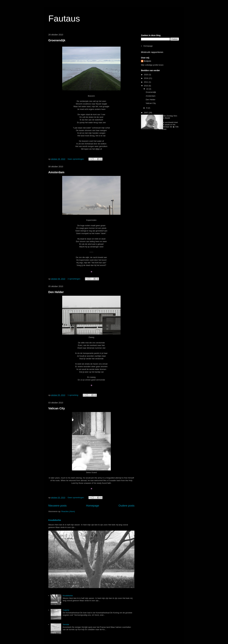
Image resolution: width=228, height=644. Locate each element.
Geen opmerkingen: (76, 159)
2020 (146, 75)
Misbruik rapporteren (152, 52)
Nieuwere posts (57, 506)
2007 (146, 113)
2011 (146, 82)
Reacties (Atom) (68, 511)
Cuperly (66, 610)
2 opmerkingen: (74, 279)
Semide (66, 624)
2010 (146, 86)
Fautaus (64, 18)
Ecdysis (147, 61)
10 (148, 89)
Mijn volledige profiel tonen (152, 65)
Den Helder (56, 292)
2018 (146, 78)
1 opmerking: (73, 395)
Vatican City (57, 408)
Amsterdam (56, 172)
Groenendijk (57, 40)
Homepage (93, 506)
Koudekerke (55, 520)
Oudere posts (126, 506)
